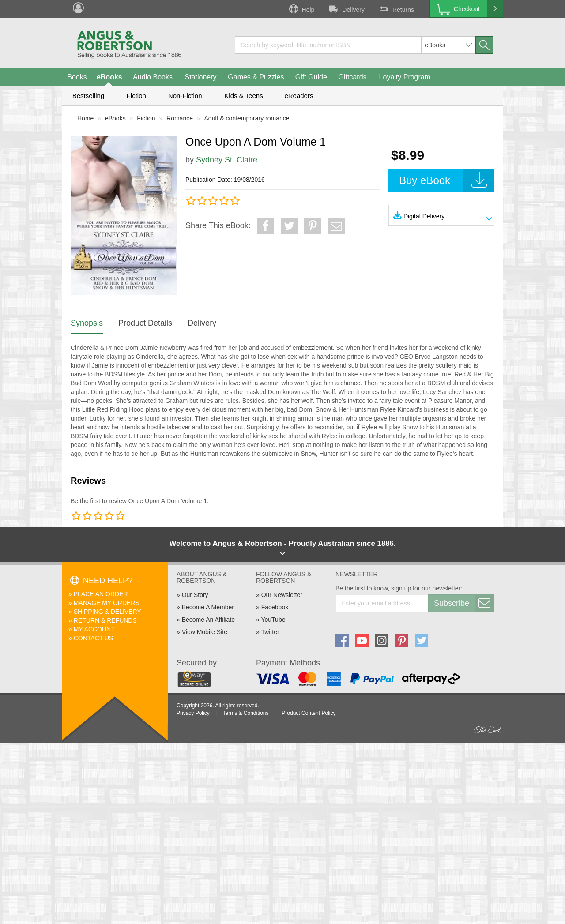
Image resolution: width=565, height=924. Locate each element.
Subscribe (464, 603)
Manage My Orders (107, 603)
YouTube (273, 620)
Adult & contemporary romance (247, 118)
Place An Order (101, 594)
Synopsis (87, 323)
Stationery (200, 77)
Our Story (195, 595)
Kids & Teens (243, 96)
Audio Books (153, 77)
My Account (94, 629)
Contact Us (94, 638)
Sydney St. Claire (227, 160)
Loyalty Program (405, 77)
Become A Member (208, 607)
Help (301, 9)
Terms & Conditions (245, 713)
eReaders (299, 96)
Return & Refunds (105, 620)
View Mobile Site (205, 632)
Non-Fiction (185, 96)
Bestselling (89, 96)
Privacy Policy (193, 713)
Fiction (136, 96)
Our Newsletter (282, 595)
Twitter (270, 632)
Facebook (275, 607)
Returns (396, 9)
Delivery (346, 9)
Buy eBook (447, 180)
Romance (180, 118)
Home (85, 118)
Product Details (145, 323)
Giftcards (353, 77)
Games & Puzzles (256, 77)
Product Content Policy (309, 713)
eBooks (109, 77)
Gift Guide (311, 77)
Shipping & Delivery (107, 612)
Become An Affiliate (208, 620)
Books (77, 77)
